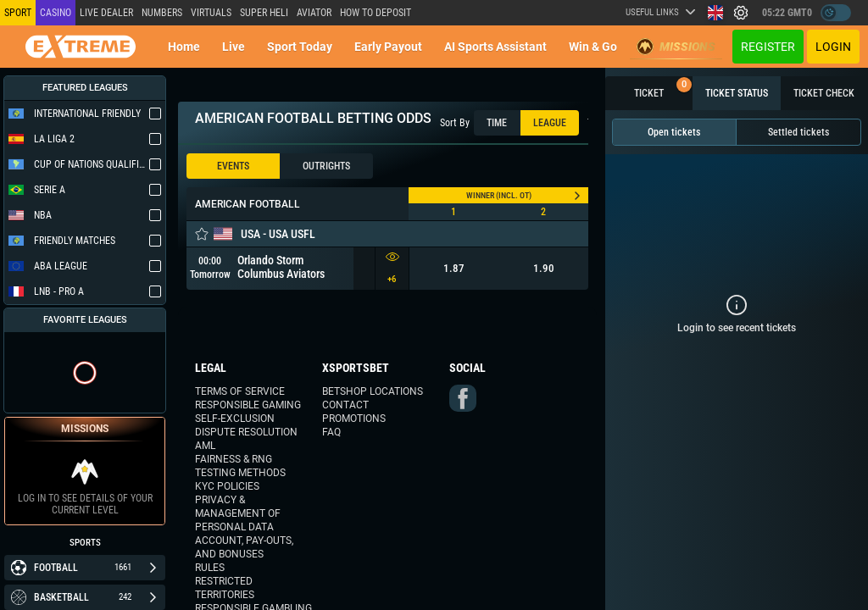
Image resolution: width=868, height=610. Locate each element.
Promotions (354, 419)
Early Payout (388, 47)
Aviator (314, 13)
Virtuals (211, 13)
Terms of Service (240, 391)
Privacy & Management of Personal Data (238, 513)
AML (205, 446)
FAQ (331, 432)
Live (234, 47)
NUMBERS (162, 13)
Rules (210, 568)
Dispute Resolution (246, 432)
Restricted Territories (225, 588)
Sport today (300, 47)
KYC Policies (227, 486)
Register (768, 47)
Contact (345, 405)
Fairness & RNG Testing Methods (240, 466)
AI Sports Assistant (495, 47)
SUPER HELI (264, 13)
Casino (56, 13)
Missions (676, 47)
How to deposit (376, 13)
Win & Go (593, 47)
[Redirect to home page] (81, 47)
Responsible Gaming (248, 405)
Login (833, 47)
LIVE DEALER (106, 13)
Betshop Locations (373, 391)
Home (184, 47)
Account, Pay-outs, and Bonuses (244, 547)
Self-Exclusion (235, 419)
